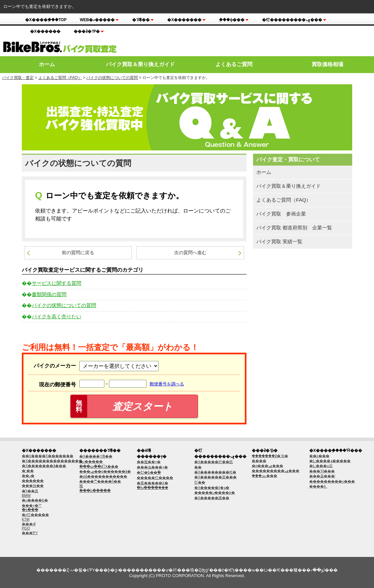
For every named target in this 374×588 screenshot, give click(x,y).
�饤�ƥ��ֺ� (149, 472)
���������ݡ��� (276, 471)
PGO (26, 528)
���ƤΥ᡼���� (30, 533)
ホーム (47, 64)
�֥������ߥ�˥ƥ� (270, 456)
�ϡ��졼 (30, 491)
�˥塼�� (143, 20)
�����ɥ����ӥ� (215, 492)
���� (259, 461)
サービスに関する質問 (56, 283)
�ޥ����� (91, 461)
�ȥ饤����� (35, 515)
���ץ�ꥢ (32, 505)
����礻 (318, 486)
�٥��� (30, 510)
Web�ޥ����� (99, 20)
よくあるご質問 (234, 64)
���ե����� (95, 490)
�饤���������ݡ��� (294, 20)
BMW (26, 495)
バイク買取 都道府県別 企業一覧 (294, 228)
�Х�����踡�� (212, 498)
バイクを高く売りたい (56, 316)
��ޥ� (28, 476)
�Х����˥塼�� (96, 456)
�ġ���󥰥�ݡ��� (267, 466)
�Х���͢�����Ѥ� (215, 472)
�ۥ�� (28, 471)
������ (33, 481)
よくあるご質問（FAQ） (60, 78)
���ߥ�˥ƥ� (89, 31)
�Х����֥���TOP (46, 20)
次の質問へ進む (190, 253)
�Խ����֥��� (152, 488)
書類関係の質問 (49, 294)
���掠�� (33, 486)
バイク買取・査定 (18, 78)
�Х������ (45, 31)
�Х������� (187, 20)
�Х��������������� (52, 461)
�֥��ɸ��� (234, 20)
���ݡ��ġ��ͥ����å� (105, 471)
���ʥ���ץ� (152, 467)
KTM (26, 519)
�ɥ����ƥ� (35, 500)
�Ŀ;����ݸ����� (330, 461)
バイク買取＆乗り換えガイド (140, 64)
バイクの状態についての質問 (112, 78)
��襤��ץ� (149, 462)
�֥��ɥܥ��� (264, 476)
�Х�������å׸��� (44, 466)
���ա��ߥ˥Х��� (99, 466)
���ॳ (29, 524)
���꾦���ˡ (322, 476)
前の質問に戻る (78, 253)
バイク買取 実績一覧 (279, 241)
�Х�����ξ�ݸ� (212, 488)
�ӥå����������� (103, 476)
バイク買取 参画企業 (281, 214)
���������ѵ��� (332, 481)
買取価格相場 (327, 64)
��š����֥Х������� (48, 456)
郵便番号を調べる (167, 384)
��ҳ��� (319, 456)
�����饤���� (155, 478)
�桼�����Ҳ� (152, 483)
